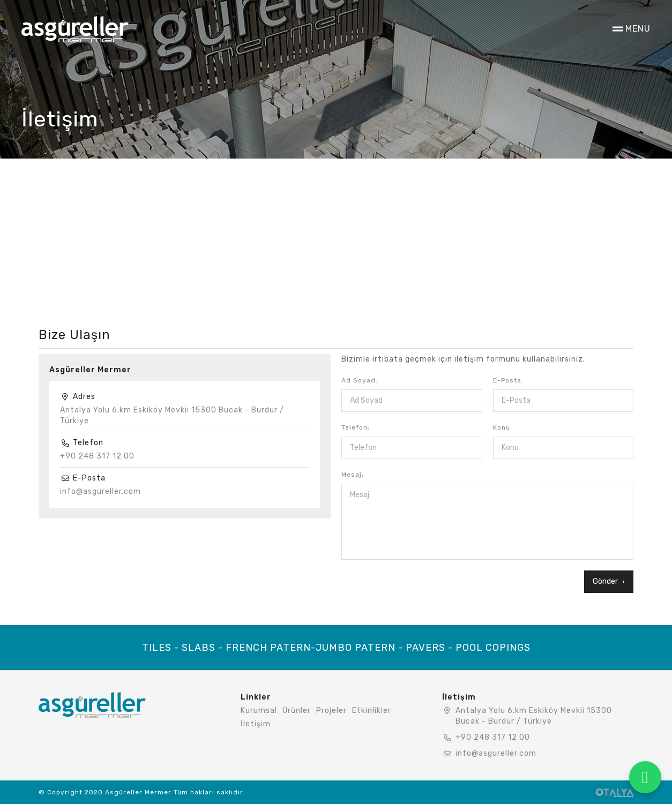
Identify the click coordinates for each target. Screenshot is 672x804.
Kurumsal (259, 711)
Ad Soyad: (360, 380)
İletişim (256, 724)
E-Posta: (508, 380)
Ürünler (297, 711)
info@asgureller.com (100, 491)
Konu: (503, 427)
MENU (638, 29)
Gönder (609, 581)
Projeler (331, 711)
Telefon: (356, 427)
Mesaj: (353, 475)
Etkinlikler (372, 711)
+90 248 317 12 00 (97, 456)
